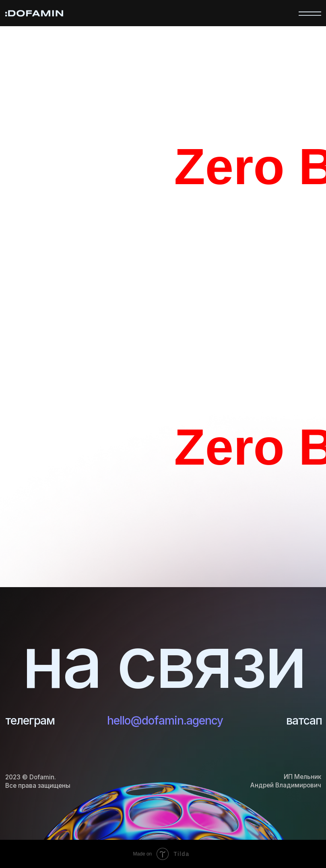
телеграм (30, 721)
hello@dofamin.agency (165, 721)
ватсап (304, 721)
